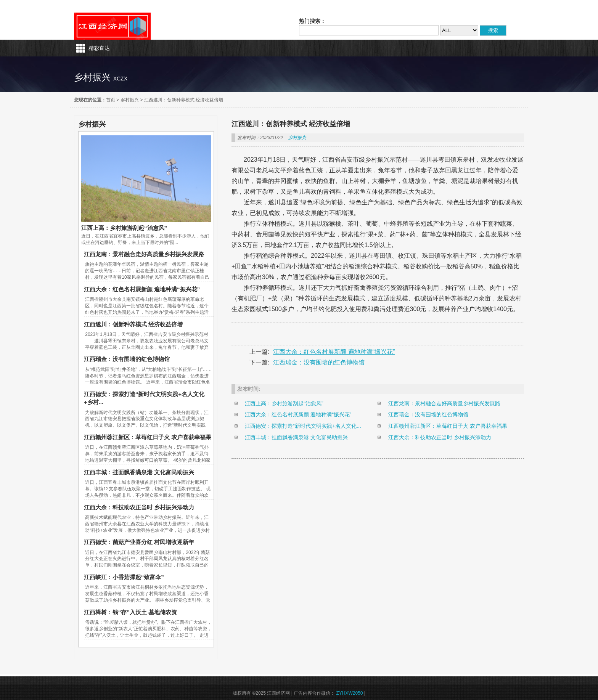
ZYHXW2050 (349, 693)
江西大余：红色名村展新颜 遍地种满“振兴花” (142, 289)
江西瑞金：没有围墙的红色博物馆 (127, 359)
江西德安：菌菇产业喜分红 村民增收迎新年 (139, 542)
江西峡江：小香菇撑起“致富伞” (124, 577)
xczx (120, 79)
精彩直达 (99, 48)
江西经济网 (112, 26)
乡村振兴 (130, 100)
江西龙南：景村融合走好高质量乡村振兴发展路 (144, 254)
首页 (111, 100)
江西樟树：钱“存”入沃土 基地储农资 (130, 612)
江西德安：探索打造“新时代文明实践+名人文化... (303, 426)
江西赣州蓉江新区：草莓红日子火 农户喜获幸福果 (148, 437)
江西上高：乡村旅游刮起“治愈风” (124, 228)
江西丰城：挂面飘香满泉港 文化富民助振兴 (139, 472)
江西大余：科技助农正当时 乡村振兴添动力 (139, 507)
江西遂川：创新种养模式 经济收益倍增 (184, 100)
